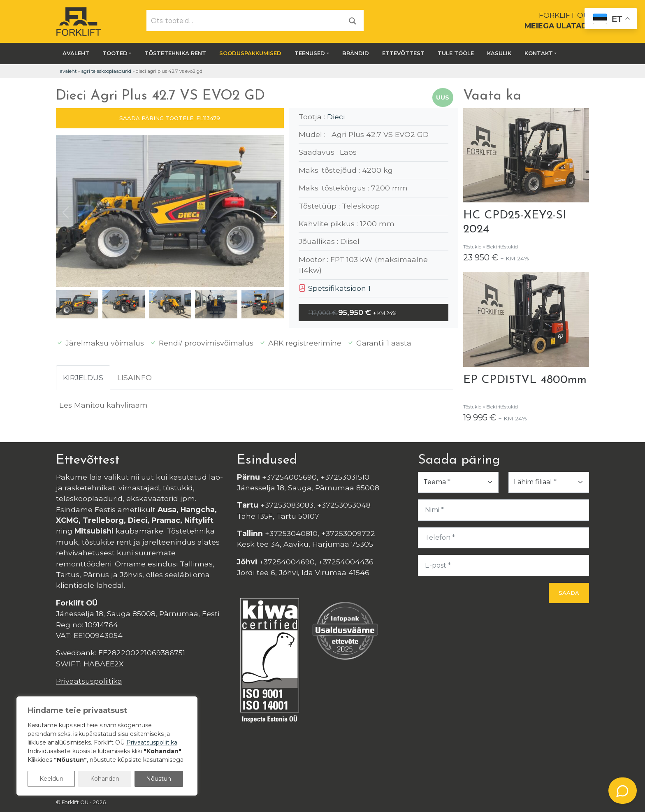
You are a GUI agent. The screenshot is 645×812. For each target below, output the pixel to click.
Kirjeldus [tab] (83, 377)
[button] (274, 213)
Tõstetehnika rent (175, 53)
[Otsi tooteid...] (244, 21)
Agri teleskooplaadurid (106, 71)
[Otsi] (353, 20)
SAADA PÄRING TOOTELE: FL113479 (170, 118)
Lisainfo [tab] (135, 377)
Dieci (336, 117)
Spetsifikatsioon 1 (335, 288)
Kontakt (539, 53)
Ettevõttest (403, 53)
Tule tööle (456, 53)
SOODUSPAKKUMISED (250, 53)
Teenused (310, 53)
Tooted (115, 53)
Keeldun (51, 779)
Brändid (356, 53)
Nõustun (159, 779)
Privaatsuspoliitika (89, 681)
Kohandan (105, 779)
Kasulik (499, 53)
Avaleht (76, 53)
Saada (569, 593)
